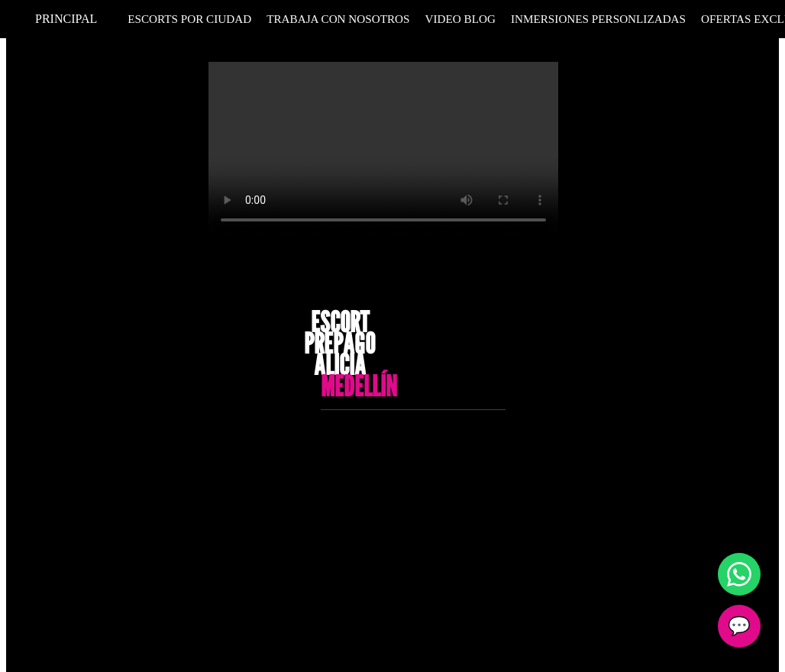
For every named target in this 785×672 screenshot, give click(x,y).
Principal (66, 19)
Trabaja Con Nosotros (338, 19)
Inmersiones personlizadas (598, 19)
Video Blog (460, 19)
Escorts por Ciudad (189, 19)
